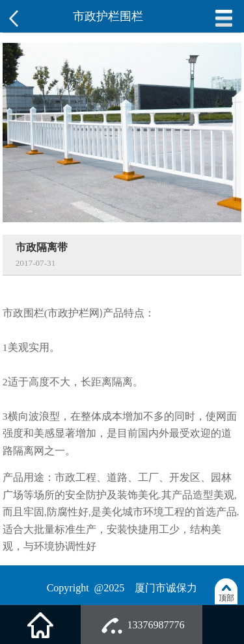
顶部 (226, 598)
